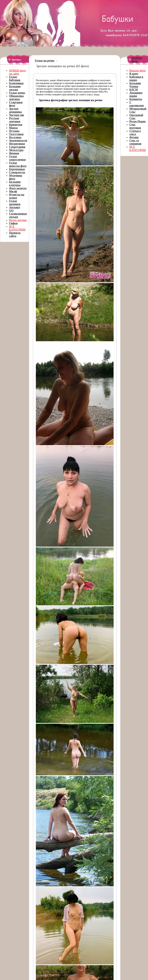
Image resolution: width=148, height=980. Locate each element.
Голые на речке (45, 61)
